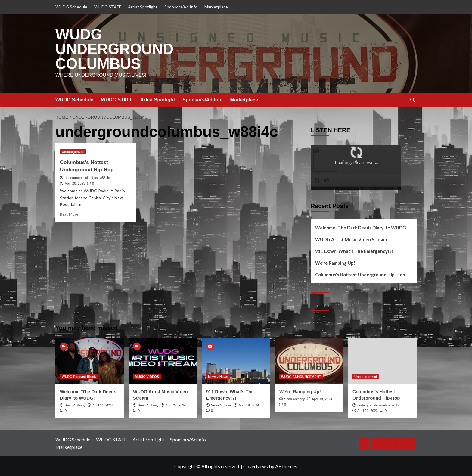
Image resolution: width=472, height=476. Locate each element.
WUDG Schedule (71, 7)
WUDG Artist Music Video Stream (351, 239)
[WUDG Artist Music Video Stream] (163, 361)
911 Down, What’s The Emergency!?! (354, 251)
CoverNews (256, 466)
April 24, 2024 (103, 405)
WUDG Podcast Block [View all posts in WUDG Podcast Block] (79, 376)
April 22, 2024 (176, 405)
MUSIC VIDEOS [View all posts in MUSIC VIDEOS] (147, 376)
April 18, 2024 (249, 405)
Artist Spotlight (143, 7)
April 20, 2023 (75, 183)
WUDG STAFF (108, 7)
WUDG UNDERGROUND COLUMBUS (114, 49)
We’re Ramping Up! (335, 263)
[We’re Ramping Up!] (309, 361)
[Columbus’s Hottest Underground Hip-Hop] (382, 361)
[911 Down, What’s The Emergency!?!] (236, 361)
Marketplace (216, 7)
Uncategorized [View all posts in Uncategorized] (73, 152)
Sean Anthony (75, 405)
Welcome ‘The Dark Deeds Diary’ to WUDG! (362, 228)
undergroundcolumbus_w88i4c (87, 178)
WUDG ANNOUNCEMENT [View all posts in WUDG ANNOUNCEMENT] (301, 376)
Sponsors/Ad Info (181, 7)
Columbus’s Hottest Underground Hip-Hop (360, 275)
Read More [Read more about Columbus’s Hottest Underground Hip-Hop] (69, 214)
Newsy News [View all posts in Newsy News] (218, 376)
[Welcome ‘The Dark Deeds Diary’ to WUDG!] (90, 361)
